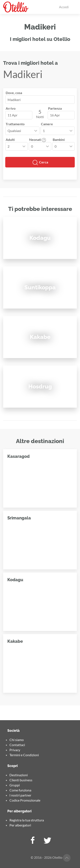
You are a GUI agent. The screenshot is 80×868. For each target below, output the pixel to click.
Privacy (15, 750)
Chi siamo (17, 740)
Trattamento (15, 124)
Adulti (10, 139)
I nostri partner (20, 795)
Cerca (40, 163)
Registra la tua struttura (27, 820)
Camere (47, 124)
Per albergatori (20, 825)
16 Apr (55, 115)
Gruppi (15, 785)
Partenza (55, 108)
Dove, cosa (14, 93)
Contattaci (17, 745)
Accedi (64, 7)
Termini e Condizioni (24, 755)
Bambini (59, 139)
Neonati (38, 139)
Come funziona (20, 790)
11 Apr (12, 115)
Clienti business (21, 780)
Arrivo (11, 108)
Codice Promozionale (25, 800)
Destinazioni (19, 775)
